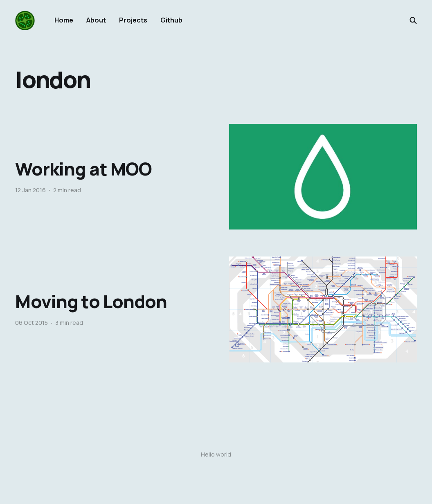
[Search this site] (413, 20)
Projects (133, 20)
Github (171, 20)
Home (64, 20)
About (96, 20)
